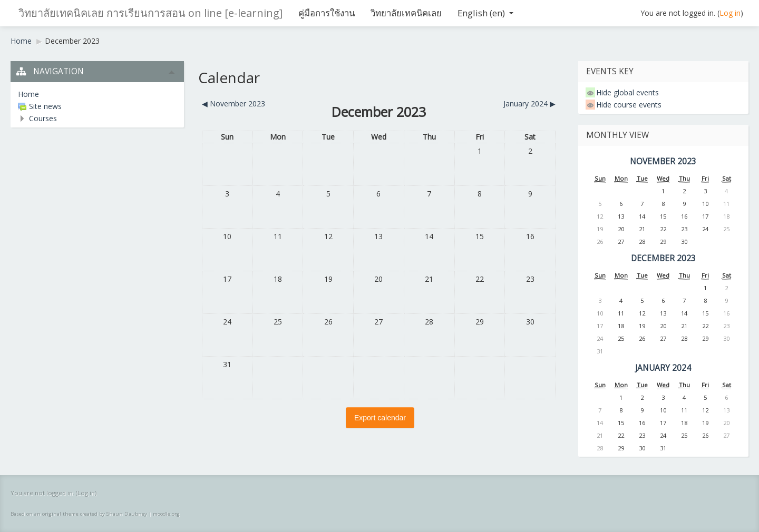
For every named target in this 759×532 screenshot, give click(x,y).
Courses (43, 118)
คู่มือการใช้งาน (327, 13)
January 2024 (663, 368)
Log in (730, 13)
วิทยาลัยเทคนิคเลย (406, 13)
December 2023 (72, 41)
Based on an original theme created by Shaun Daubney (79, 514)
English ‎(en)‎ (485, 13)
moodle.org (166, 514)
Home (21, 41)
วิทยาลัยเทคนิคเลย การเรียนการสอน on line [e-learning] (150, 13)
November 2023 (663, 161)
